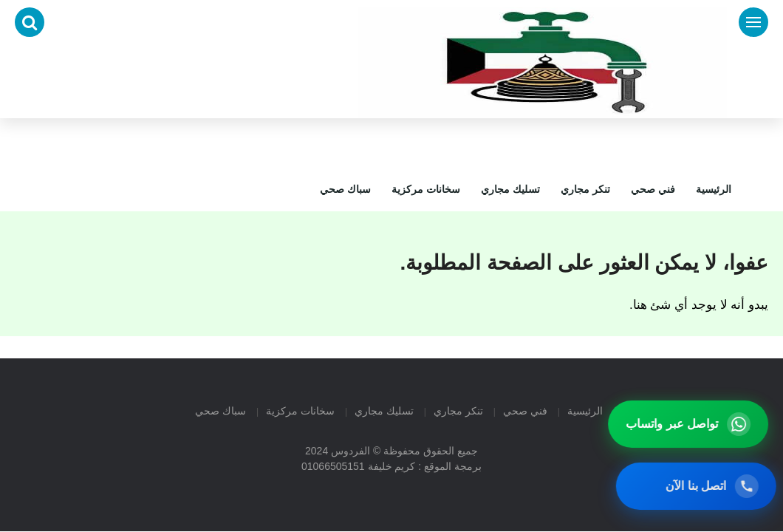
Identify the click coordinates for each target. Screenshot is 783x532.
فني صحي (653, 189)
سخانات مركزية (426, 189)
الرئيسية (714, 189)
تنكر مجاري (585, 189)
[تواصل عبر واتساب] (691, 424)
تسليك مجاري (510, 189)
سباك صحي (345, 189)
